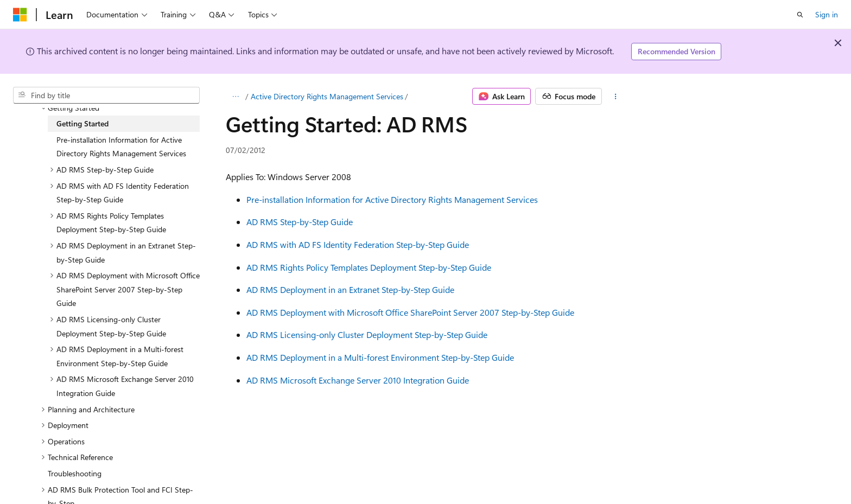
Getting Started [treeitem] (82, 123)
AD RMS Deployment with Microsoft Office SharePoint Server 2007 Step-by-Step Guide (410, 312)
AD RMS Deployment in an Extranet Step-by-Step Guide (350, 289)
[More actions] (616, 97)
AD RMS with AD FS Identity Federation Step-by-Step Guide (358, 244)
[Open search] (800, 15)
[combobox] (106, 95)
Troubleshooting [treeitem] (75, 473)
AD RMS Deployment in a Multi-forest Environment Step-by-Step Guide (380, 357)
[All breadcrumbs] (235, 97)
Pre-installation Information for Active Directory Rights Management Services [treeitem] (121, 147)
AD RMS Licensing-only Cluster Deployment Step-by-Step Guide (367, 334)
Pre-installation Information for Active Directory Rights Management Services (392, 199)
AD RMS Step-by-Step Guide (300, 222)
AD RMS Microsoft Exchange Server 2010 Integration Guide (358, 380)
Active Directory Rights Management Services (327, 96)
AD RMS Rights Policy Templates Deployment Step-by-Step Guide (369, 267)
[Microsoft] (20, 15)
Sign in (827, 14)
